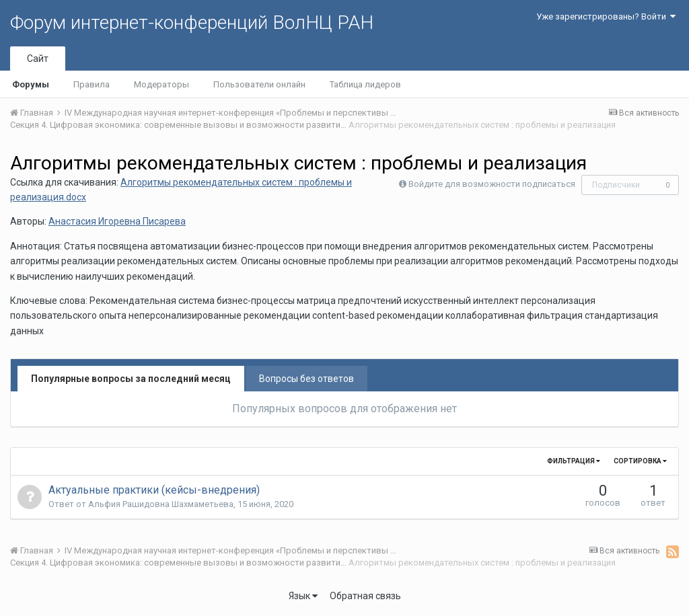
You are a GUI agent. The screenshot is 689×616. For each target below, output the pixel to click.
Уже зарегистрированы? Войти (606, 16)
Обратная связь (365, 596)
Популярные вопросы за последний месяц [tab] (131, 379)
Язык (303, 596)
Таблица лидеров (365, 84)
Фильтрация (574, 461)
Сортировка (640, 461)
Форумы (31, 84)
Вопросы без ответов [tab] (306, 379)
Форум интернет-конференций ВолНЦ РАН (192, 23)
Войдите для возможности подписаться (492, 184)
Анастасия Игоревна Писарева (117, 221)
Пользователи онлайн (259, 84)
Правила (92, 84)
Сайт (38, 59)
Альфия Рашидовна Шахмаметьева (161, 504)
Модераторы (161, 84)
